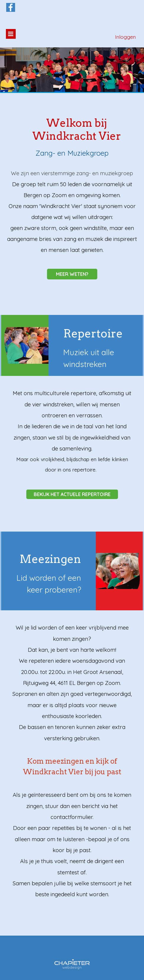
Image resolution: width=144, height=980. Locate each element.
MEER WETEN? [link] (72, 274)
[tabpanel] (72, 212)
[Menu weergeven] (11, 34)
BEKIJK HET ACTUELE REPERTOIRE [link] (72, 494)
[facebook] (11, 7)
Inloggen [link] (125, 37)
